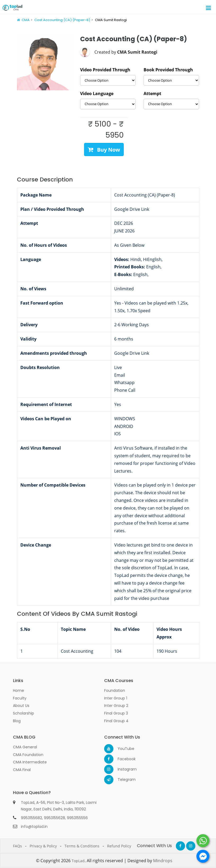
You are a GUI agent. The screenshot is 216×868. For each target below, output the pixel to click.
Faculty (20, 698)
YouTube (122, 749)
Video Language (97, 94)
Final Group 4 (116, 721)
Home (19, 690)
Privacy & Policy (43, 846)
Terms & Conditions (82, 846)
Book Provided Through (168, 70)
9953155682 (31, 818)
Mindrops (163, 861)
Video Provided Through (105, 70)
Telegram (122, 780)
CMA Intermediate (30, 762)
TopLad (78, 861)
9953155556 (77, 818)
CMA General (25, 747)
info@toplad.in (34, 827)
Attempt (152, 94)
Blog (17, 721)
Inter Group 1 (116, 698)
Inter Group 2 (116, 706)
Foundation (115, 690)
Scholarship (24, 713)
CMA (26, 20)
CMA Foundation (28, 755)
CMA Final (22, 770)
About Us (21, 706)
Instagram (122, 769)
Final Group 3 (116, 713)
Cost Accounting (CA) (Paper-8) (62, 20)
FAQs (17, 846)
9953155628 (54, 818)
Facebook (122, 759)
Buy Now (104, 149)
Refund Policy (119, 846)
